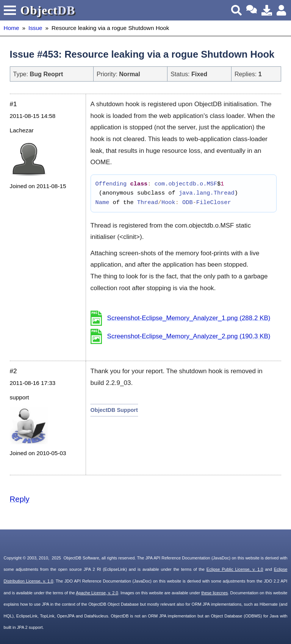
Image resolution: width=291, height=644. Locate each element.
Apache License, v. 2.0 (97, 593)
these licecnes (214, 593)
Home (12, 28)
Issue (35, 28)
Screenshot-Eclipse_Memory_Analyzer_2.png (189, 336)
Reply (20, 499)
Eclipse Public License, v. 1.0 (235, 569)
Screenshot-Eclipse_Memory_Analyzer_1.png (189, 318)
